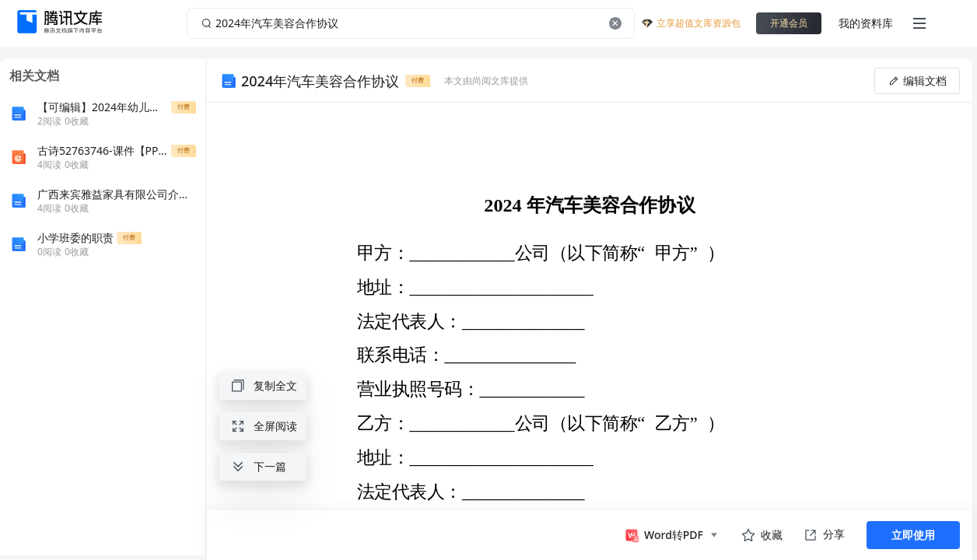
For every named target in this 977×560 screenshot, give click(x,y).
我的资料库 (866, 23)
